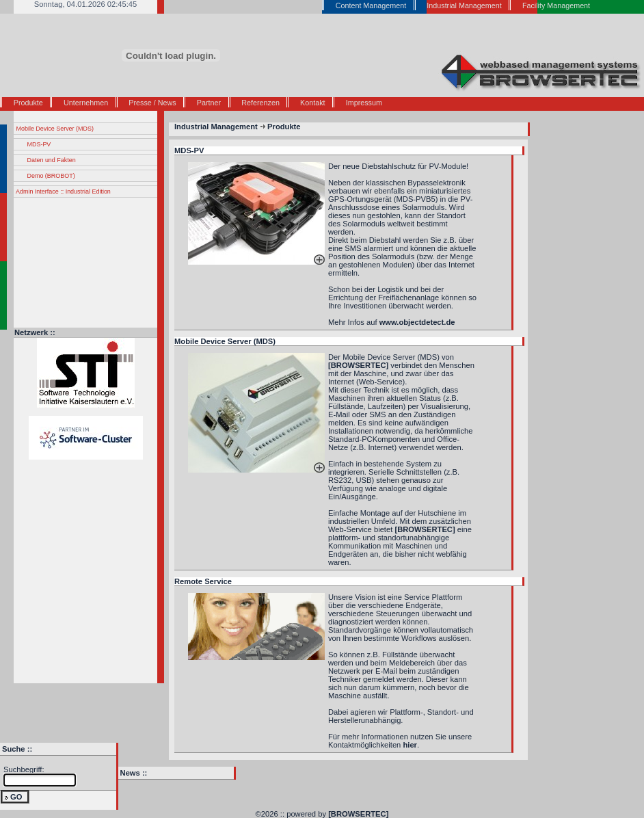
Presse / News (152, 103)
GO (16, 797)
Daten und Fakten (52, 160)
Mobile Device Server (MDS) (55, 129)
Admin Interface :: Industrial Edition (63, 192)
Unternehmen (86, 103)
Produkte (28, 103)
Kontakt (312, 103)
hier (410, 745)
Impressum (364, 103)
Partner (209, 103)
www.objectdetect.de (417, 322)
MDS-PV (39, 144)
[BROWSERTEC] (358, 814)
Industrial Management (216, 127)
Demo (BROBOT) (51, 176)
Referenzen (260, 103)
